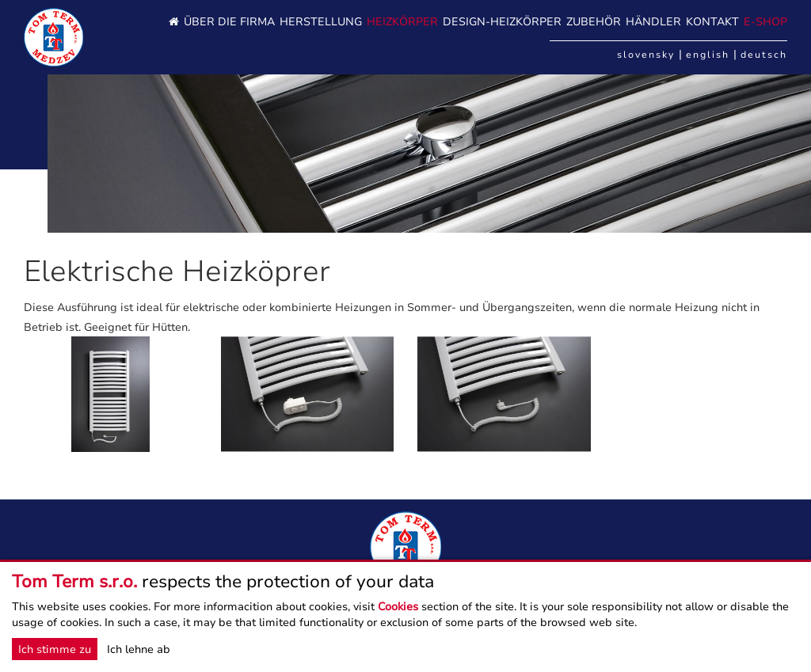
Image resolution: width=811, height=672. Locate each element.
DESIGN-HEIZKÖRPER (502, 22)
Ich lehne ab (139, 649)
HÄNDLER (653, 22)
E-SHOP (765, 22)
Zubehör (594, 22)
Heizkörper (402, 22)
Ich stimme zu (55, 649)
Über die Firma (229, 22)
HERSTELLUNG (321, 22)
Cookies (398, 606)
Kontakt (712, 22)
